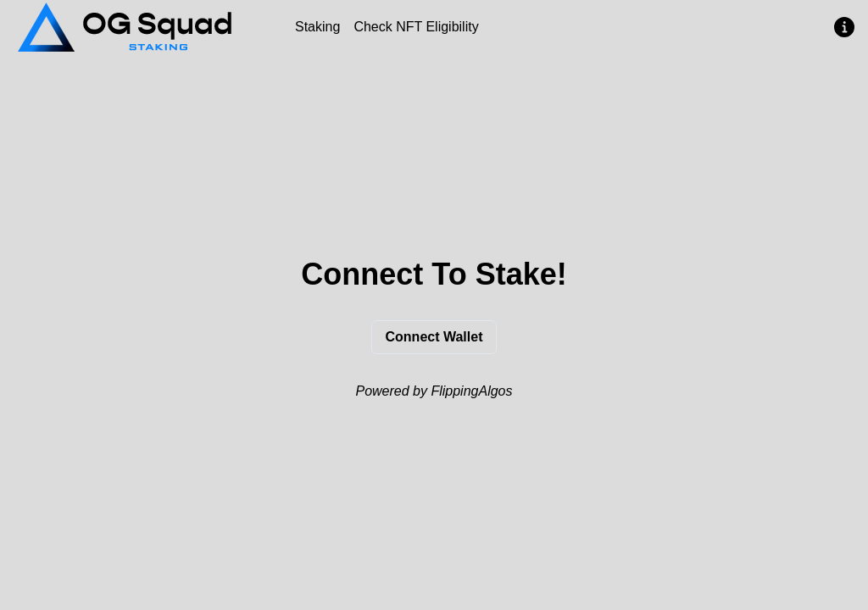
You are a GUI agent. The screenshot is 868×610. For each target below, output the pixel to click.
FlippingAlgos (471, 391)
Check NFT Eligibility (416, 27)
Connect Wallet (434, 337)
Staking (317, 27)
